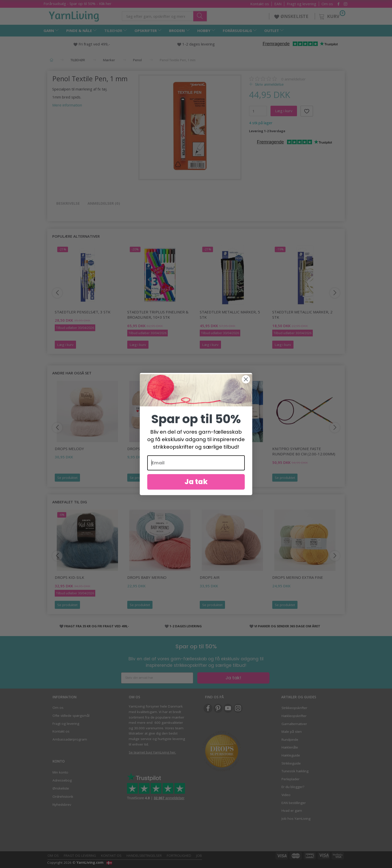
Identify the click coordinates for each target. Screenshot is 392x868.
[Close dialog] (246, 386)
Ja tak (196, 488)
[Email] (196, 470)
